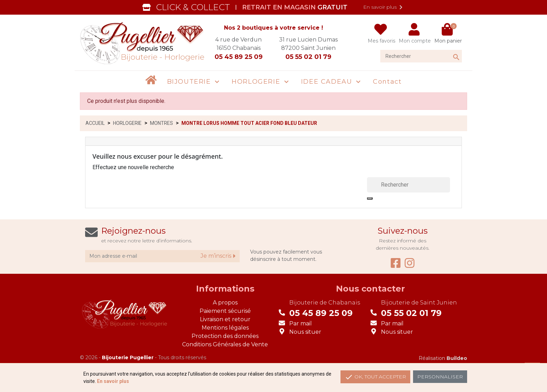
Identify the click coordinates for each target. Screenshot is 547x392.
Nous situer (305, 332)
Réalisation (443, 358)
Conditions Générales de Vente (225, 344)
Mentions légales (225, 328)
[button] (194, 82)
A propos (225, 303)
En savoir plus (384, 7)
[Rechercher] (421, 56)
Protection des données (225, 336)
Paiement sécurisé (225, 311)
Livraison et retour (225, 319)
